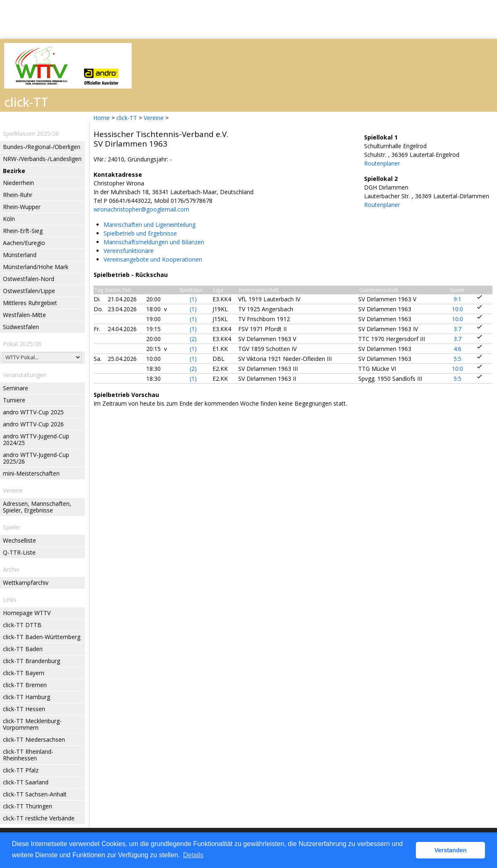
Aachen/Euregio (24, 243)
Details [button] (193, 855)
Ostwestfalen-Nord (29, 279)
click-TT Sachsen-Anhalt (35, 794)
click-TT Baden (23, 649)
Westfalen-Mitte (24, 315)
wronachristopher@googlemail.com (141, 209)
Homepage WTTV (27, 613)
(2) (193, 339)
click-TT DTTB (22, 625)
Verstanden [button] (451, 850)
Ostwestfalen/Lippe (29, 291)
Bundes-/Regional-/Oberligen (42, 147)
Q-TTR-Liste (19, 552)
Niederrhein (18, 183)
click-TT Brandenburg (31, 661)
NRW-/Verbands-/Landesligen (42, 159)
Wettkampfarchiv (26, 583)
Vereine (154, 118)
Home (101, 118)
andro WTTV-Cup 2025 (33, 412)
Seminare (16, 388)
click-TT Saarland (26, 782)
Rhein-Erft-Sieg (23, 231)
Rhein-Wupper (22, 207)
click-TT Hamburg (27, 697)
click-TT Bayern (24, 673)
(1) (193, 299)
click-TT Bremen (25, 685)
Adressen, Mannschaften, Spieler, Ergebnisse (37, 507)
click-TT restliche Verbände (39, 818)
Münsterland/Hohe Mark (36, 267)
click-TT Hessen (24, 709)
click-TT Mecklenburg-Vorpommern (32, 724)
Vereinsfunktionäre (129, 251)
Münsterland (20, 255)
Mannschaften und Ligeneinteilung (150, 225)
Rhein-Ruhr (18, 195)
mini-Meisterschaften (31, 473)
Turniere (14, 400)
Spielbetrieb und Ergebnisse (140, 233)
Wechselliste (19, 540)
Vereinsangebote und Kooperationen (153, 259)
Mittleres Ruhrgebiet (30, 303)
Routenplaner (382, 163)
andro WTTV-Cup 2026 (33, 424)
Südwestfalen (21, 327)
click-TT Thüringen (28, 806)
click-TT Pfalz (21, 770)
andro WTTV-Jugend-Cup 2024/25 (36, 439)
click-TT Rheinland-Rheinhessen (28, 755)
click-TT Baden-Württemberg (42, 637)
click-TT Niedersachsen (34, 739)
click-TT (127, 118)
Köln (9, 219)
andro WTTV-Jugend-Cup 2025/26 (36, 458)
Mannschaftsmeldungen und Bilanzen (154, 242)
